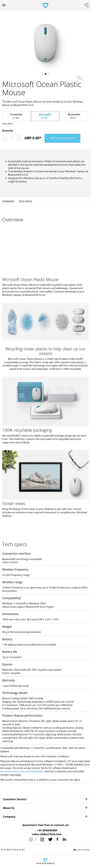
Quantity (8, 131)
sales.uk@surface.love (47, 834)
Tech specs (25, 201)
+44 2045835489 (47, 830)
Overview (8, 201)
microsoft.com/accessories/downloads (22, 771)
